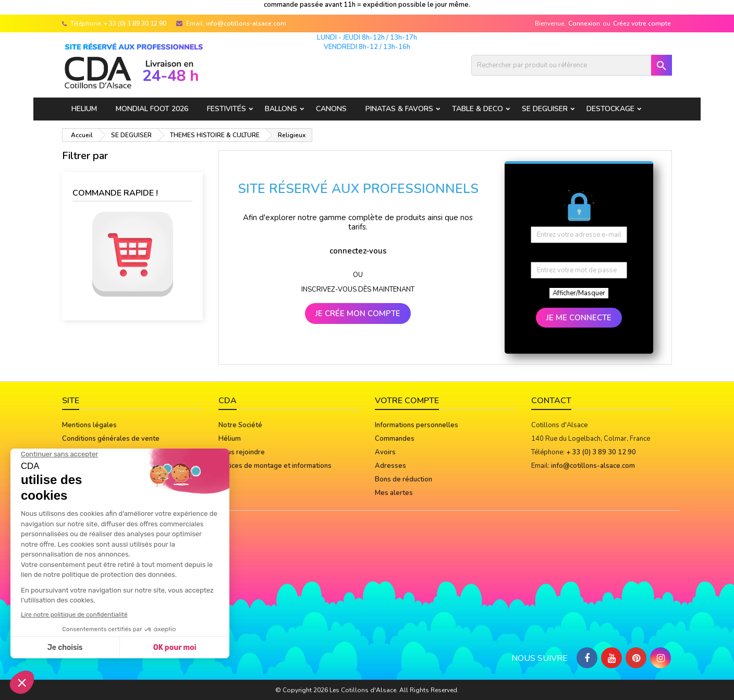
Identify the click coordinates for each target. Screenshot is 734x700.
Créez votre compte (642, 23)
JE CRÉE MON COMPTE (358, 313)
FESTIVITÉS (227, 109)
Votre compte (407, 401)
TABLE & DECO (478, 109)
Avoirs (385, 452)
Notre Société (240, 425)
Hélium (230, 439)
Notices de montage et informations (275, 466)
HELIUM (84, 109)
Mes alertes (394, 493)
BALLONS (281, 109)
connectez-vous (358, 251)
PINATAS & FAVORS (399, 109)
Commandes (395, 439)
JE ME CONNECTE (579, 318)
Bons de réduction (403, 479)
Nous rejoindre (242, 452)
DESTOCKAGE (610, 109)
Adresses (390, 466)
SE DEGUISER (545, 109)
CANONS (331, 109)
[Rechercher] (572, 65)
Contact (551, 401)
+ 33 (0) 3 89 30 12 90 (135, 23)
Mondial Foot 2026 (152, 109)
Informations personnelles (417, 425)
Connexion (584, 23)
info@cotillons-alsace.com (246, 23)
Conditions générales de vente (111, 439)
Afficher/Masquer (579, 293)
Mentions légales (89, 425)
